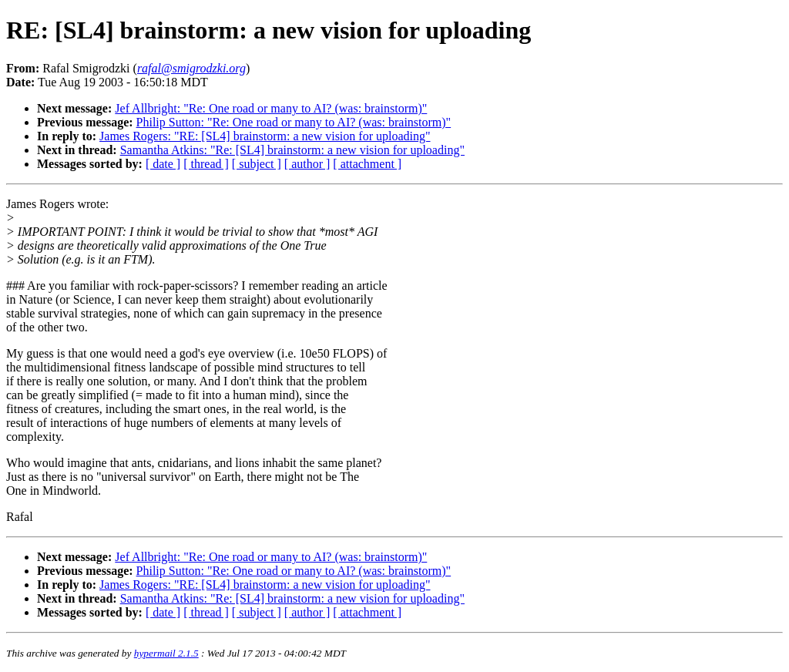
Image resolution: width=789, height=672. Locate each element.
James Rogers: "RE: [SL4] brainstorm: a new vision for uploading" (265, 136)
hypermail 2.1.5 (166, 653)
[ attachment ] (367, 164)
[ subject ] (257, 164)
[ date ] (163, 164)
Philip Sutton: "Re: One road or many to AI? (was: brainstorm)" (294, 122)
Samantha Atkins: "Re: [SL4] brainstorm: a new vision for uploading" (292, 150)
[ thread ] (206, 164)
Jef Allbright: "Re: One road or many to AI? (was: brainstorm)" (271, 108)
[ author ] (307, 164)
